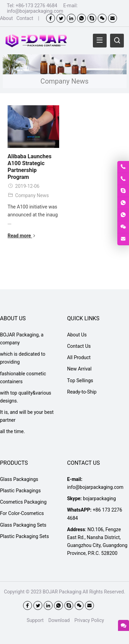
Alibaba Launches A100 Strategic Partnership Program (30, 167)
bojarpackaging (99, 498)
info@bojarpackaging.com (35, 11)
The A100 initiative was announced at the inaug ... (33, 215)
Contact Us (79, 346)
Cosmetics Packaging (23, 502)
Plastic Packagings (20, 491)
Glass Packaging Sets (23, 525)
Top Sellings (80, 380)
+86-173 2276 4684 (36, 6)
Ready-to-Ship (82, 392)
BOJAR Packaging (62, 592)
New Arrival (79, 369)
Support (35, 620)
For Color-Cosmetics (22, 513)
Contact (25, 18)
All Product (79, 357)
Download (59, 620)
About (6, 18)
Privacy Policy (89, 620)
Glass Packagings (19, 479)
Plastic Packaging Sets (24, 536)
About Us (77, 335)
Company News (32, 195)
